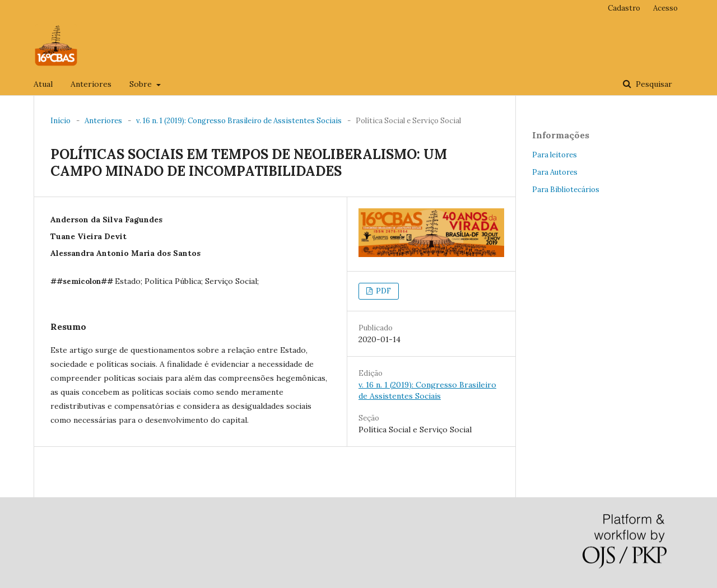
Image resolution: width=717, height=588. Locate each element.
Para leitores (555, 155)
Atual (43, 84)
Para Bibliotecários (566, 190)
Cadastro (624, 8)
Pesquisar (653, 84)
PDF (383, 291)
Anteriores (91, 84)
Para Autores (555, 172)
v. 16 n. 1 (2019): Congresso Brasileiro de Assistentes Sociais (239, 121)
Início (60, 121)
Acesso (665, 8)
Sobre (142, 84)
